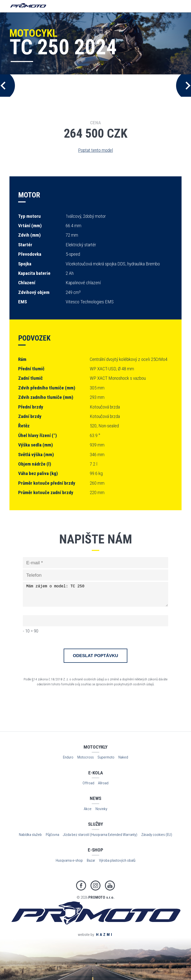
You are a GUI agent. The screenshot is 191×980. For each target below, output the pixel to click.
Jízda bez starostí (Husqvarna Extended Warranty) (100, 835)
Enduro (68, 757)
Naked (123, 757)
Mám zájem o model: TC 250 (95, 594)
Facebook (81, 885)
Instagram (95, 885)
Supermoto (106, 757)
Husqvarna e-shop (69, 860)
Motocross (86, 757)
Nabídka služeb (30, 835)
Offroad (88, 783)
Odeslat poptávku (95, 656)
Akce (88, 809)
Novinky (101, 809)
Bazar (91, 860)
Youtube (110, 885)
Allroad (103, 783)
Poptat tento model (95, 150)
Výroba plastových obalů (117, 860)
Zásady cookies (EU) (157, 835)
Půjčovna (52, 835)
